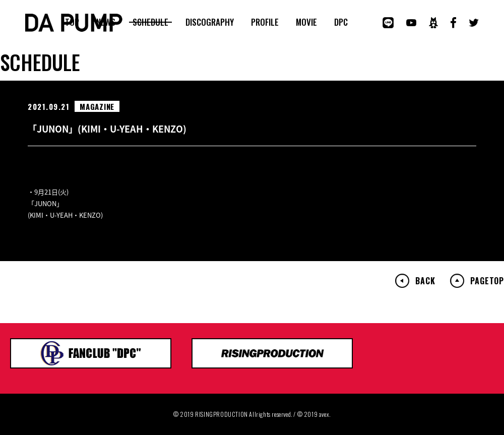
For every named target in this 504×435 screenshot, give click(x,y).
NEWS (106, 22)
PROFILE (265, 22)
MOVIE (306, 22)
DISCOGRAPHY (210, 22)
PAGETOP (487, 281)
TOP (72, 22)
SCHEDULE (150, 22)
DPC (341, 22)
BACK (425, 281)
